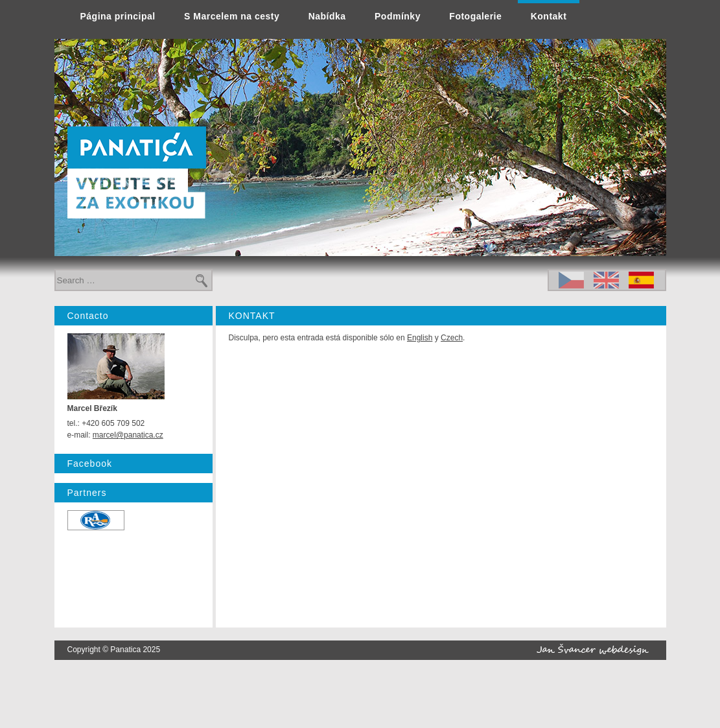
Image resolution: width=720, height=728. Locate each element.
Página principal (118, 16)
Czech (452, 338)
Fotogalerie (475, 16)
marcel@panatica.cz (128, 435)
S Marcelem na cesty (232, 16)
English (420, 338)
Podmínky (398, 16)
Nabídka (327, 16)
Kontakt (549, 16)
